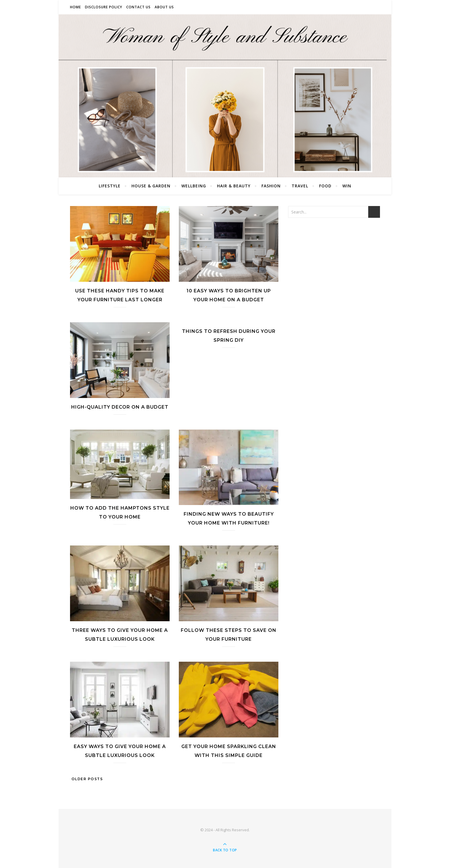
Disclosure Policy (104, 7)
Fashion (271, 186)
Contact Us (138, 7)
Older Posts (86, 779)
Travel (300, 186)
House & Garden (151, 186)
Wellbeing (194, 186)
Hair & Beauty (234, 186)
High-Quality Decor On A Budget (120, 407)
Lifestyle (110, 186)
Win (347, 186)
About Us (164, 7)
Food (325, 186)
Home (75, 7)
